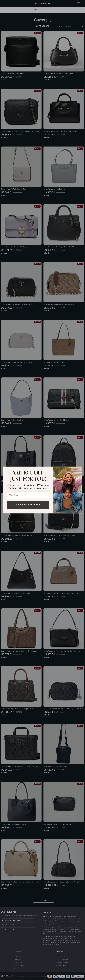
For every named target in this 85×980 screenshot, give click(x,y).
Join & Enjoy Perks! (28, 505)
